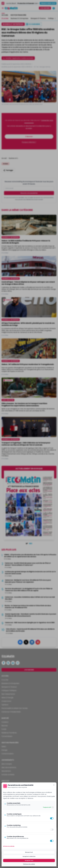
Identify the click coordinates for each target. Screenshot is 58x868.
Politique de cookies (29, 864)
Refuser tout (29, 852)
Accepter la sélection (29, 856)
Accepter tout (29, 860)
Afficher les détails (9, 846)
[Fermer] (54, 785)
